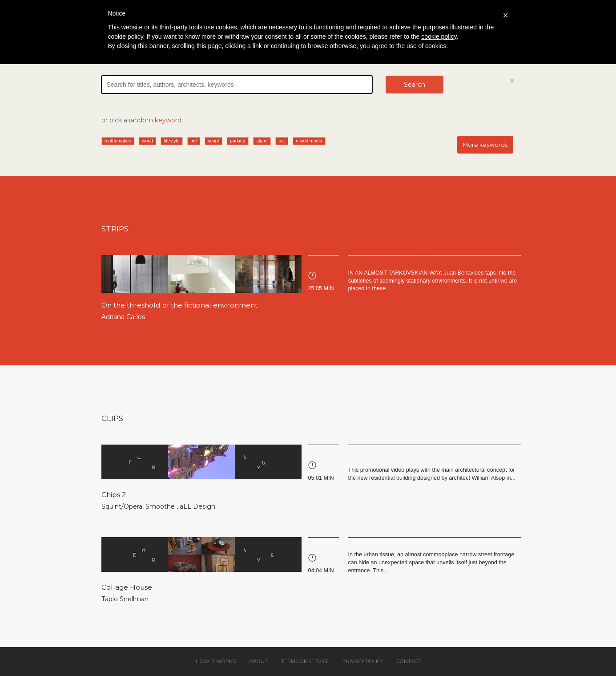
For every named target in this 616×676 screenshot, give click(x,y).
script (213, 141)
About (258, 661)
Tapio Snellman (125, 599)
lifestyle (172, 141)
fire (194, 141)
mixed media (309, 141)
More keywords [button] (485, 145)
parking (238, 141)
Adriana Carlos (123, 317)
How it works (216, 661)
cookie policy (439, 36)
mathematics (118, 141)
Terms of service (305, 661)
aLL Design (197, 506)
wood (147, 141)
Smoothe (161, 506)
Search (415, 85)
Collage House (127, 587)
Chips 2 (114, 495)
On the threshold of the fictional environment (179, 305)
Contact (409, 661)
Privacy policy (363, 661)
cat (282, 141)
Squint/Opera (122, 506)
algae (262, 141)
